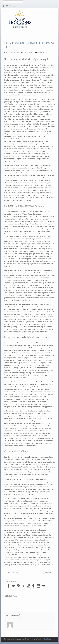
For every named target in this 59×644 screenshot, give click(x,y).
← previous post (12, 572)
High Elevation (48, 639)
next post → (49, 572)
